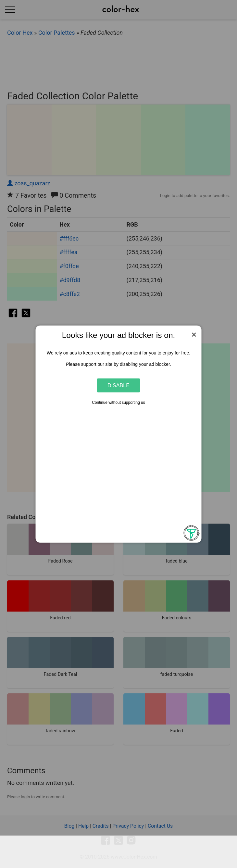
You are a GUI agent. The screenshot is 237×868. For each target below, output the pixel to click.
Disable (118, 385)
